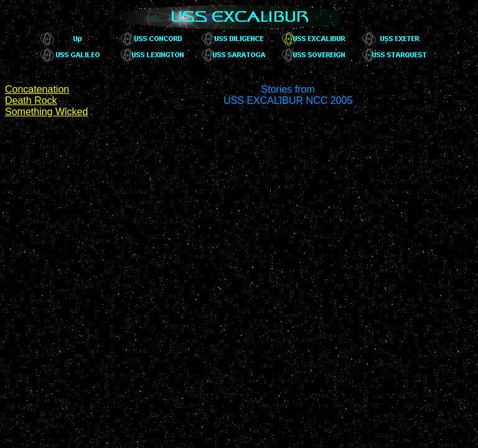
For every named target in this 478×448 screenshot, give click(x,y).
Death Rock (31, 100)
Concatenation (37, 89)
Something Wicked (46, 112)
